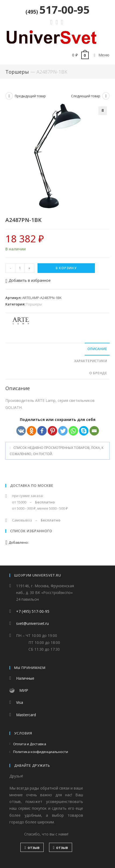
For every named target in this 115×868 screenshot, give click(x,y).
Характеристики (91, 361)
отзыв (32, 848)
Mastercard (26, 715)
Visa (20, 703)
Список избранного (31, 531)
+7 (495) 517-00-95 (33, 612)
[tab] (58, 349)
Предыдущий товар (30, 96)
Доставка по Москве (32, 485)
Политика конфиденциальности (41, 752)
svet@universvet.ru (32, 624)
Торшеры (17, 72)
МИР (24, 691)
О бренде (98, 373)
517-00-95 (58, 10)
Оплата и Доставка (30, 744)
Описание (97, 349)
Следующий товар (86, 96)
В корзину (66, 268)
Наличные (25, 678)
